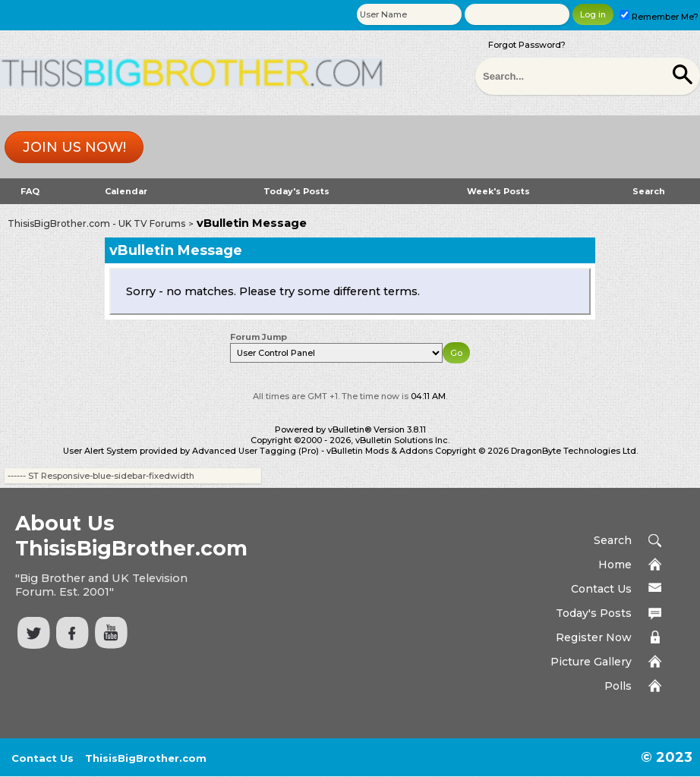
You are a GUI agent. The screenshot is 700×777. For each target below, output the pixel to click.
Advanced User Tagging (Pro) (255, 451)
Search (649, 191)
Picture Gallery (591, 662)
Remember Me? (659, 17)
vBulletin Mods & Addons (380, 451)
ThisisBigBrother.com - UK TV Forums (96, 223)
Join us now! (74, 147)
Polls (618, 686)
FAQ (30, 191)
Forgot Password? (527, 45)
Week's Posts (498, 191)
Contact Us (601, 589)
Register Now (594, 637)
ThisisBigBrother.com (146, 758)
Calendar (126, 191)
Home (615, 565)
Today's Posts (296, 191)
